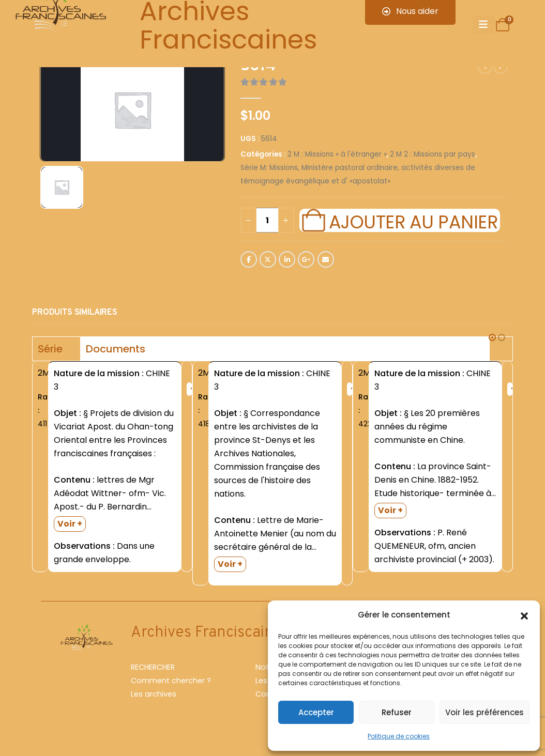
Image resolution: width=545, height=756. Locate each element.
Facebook (249, 259)
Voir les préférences (485, 712)
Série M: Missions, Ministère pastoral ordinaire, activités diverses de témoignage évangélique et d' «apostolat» (358, 174)
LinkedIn (287, 259)
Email (326, 259)
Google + (306, 259)
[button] (524, 615)
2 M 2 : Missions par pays (433, 154)
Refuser (397, 712)
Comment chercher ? (171, 681)
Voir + (70, 524)
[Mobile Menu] (483, 25)
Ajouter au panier (413, 221)
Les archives (154, 694)
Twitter (268, 259)
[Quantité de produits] (267, 220)
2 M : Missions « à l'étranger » (337, 154)
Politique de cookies (399, 736)
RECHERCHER (153, 667)
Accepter (316, 712)
